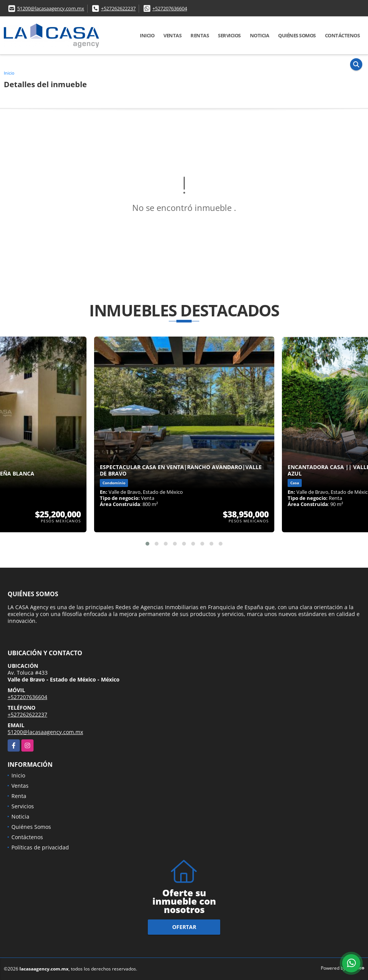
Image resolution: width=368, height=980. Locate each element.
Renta (19, 796)
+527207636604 (170, 8)
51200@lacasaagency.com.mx (51, 8)
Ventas (172, 35)
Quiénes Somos (297, 35)
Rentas (200, 35)
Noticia (260, 35)
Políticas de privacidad (40, 847)
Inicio (147, 35)
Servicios (229, 35)
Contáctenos (342, 35)
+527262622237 (118, 8)
